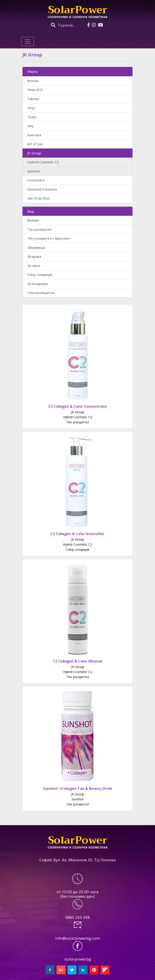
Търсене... (63, 25)
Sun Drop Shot (39, 198)
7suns (32, 117)
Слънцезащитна (41, 293)
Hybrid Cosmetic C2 (43, 162)
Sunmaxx (34, 135)
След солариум (40, 274)
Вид (31, 211)
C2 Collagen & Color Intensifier (77, 534)
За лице (34, 266)
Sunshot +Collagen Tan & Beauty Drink (78, 788)
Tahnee (33, 99)
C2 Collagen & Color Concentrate (78, 406)
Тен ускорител (39, 229)
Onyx (31, 108)
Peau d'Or (35, 90)
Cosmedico (36, 180)
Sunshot (34, 171)
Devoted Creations (42, 189)
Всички (33, 81)
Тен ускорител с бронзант (49, 238)
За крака (34, 256)
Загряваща (36, 247)
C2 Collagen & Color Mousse (78, 661)
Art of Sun (35, 144)
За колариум (37, 284)
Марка (32, 71)
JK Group (34, 153)
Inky (30, 126)
